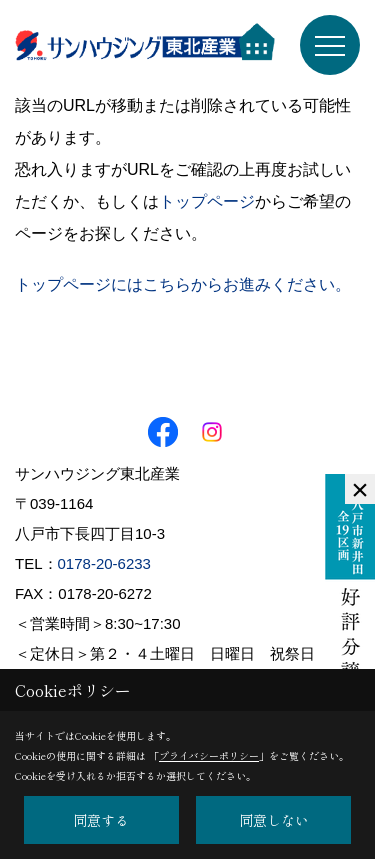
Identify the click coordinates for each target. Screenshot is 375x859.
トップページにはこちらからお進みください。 (183, 284)
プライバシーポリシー (209, 755)
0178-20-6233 (104, 563)
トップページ (207, 201)
